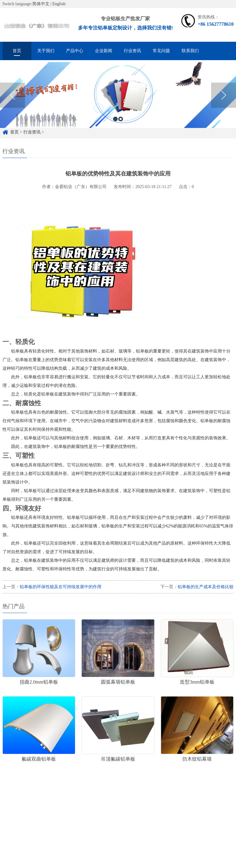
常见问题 (161, 51)
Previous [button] (12, 104)
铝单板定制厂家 (74, 804)
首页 (17, 51)
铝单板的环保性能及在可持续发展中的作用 (61, 587)
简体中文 (41, 4)
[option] (118, 104)
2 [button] (121, 128)
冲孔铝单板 (132, 804)
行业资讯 (132, 51)
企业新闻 (104, 51)
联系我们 (190, 51)
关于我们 (46, 51)
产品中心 (75, 51)
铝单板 (105, 804)
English (59, 4)
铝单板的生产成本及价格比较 (206, 587)
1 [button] (115, 128)
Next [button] (224, 104)
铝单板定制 (39, 804)
